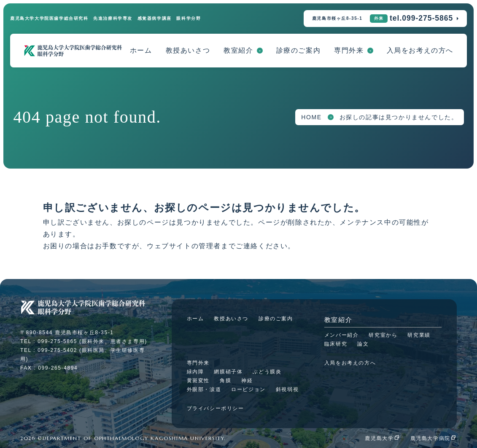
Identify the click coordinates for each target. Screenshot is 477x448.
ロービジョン (248, 389)
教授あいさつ (188, 50)
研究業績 (419, 335)
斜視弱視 (287, 389)
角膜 (225, 381)
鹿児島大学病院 (430, 438)
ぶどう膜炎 (267, 372)
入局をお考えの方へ (420, 50)
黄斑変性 (198, 381)
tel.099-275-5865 (421, 18)
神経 (247, 381)
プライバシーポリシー (216, 408)
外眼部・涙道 (204, 389)
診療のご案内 (299, 50)
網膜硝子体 (228, 372)
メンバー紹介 (342, 335)
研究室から (383, 335)
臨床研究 (336, 344)
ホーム (141, 50)
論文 (363, 344)
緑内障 (195, 372)
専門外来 (349, 50)
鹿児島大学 (379, 438)
